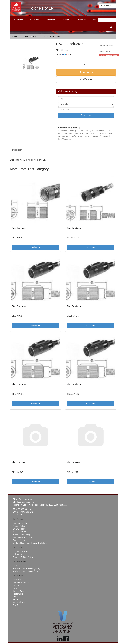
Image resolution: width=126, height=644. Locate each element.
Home (15, 36)
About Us (83, 20)
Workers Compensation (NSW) (26, 568)
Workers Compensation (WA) (26, 571)
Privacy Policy (19, 526)
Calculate (86, 115)
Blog (94, 20)
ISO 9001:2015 (20, 532)
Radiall (16, 597)
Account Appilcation (21, 551)
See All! (16, 605)
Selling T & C (19, 554)
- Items (106, 6)
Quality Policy (19, 529)
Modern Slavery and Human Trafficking (30, 543)
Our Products (20, 20)
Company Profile (20, 523)
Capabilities (51, 20)
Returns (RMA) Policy (22, 537)
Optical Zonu (18, 591)
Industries (36, 20)
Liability (16, 566)
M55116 (44, 36)
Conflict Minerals (20, 540)
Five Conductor (57, 36)
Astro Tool (17, 580)
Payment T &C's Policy (23, 557)
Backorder (86, 72)
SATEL (16, 600)
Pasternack (18, 594)
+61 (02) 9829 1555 (23, 499)
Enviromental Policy (22, 535)
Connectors (26, 36)
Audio (36, 36)
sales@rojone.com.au (24, 502)
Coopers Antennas (21, 583)
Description (17, 150)
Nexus (16, 588)
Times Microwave (21, 602)
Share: (64, 55)
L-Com (16, 585)
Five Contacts (19, 462)
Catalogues (68, 20)
